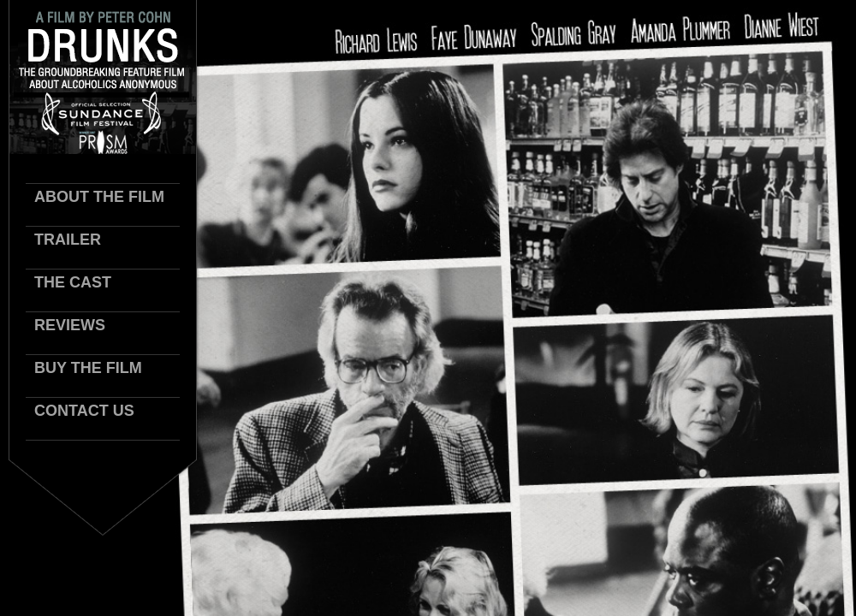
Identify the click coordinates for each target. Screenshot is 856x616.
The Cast (73, 282)
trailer (68, 240)
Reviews (70, 325)
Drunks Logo (103, 77)
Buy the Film (88, 368)
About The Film (99, 197)
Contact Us (84, 411)
